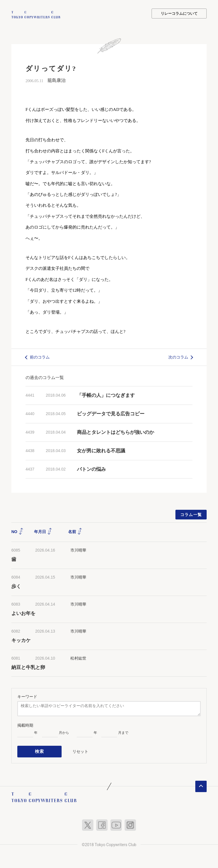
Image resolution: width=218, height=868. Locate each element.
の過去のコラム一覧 (45, 377)
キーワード (27, 696)
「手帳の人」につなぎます (106, 395)
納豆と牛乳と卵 (28, 667)
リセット (80, 750)
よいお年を (23, 613)
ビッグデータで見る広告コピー (111, 413)
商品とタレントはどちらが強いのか (116, 432)
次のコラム (178, 357)
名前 (75, 531)
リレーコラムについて (179, 14)
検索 (40, 750)
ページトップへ (201, 784)
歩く (16, 586)
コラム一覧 (191, 514)
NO (17, 531)
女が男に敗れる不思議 (101, 450)
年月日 (43, 531)
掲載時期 (25, 725)
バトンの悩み (91, 469)
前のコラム (40, 357)
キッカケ (21, 640)
